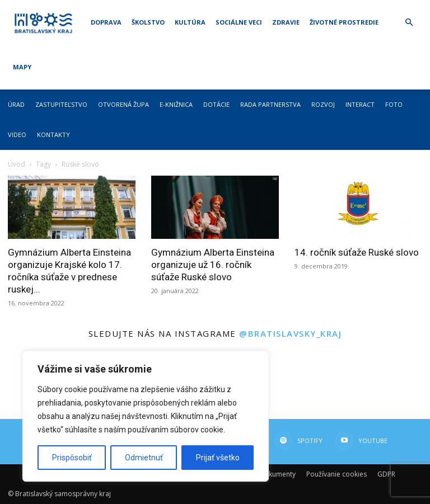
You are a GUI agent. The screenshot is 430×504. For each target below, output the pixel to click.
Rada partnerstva (270, 104)
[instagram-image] (322, 383)
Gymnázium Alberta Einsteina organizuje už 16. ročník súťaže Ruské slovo (213, 265)
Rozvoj (323, 104)
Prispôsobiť (72, 458)
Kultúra (190, 22)
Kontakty (53, 135)
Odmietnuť (144, 458)
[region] (146, 416)
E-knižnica (176, 104)
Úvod (17, 164)
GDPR (386, 474)
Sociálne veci (239, 22)
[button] (409, 23)
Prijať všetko (218, 458)
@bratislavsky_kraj (290, 333)
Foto (394, 104)
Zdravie (286, 22)
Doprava (106, 22)
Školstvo (148, 22)
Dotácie (216, 104)
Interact (360, 104)
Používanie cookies (336, 474)
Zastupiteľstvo (61, 104)
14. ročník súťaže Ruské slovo (357, 252)
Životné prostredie (344, 22)
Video (17, 135)
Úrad (16, 104)
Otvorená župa (123, 104)
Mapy (22, 67)
